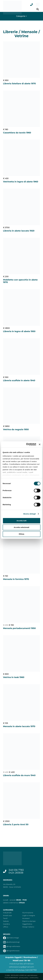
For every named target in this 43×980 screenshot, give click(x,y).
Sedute (6, 921)
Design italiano (28, 927)
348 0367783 (31, 970)
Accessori (26, 918)
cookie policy (34, 978)
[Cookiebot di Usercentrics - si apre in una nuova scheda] (27, 444)
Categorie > (21, 16)
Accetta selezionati (21, 527)
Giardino (6, 924)
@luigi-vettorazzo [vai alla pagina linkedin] (12, 946)
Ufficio (6, 927)
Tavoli (5, 918)
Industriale (7, 913)
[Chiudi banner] (40, 444)
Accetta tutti (21, 521)
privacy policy (24, 978)
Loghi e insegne (29, 915)
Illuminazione (28, 913)
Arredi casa (7, 915)
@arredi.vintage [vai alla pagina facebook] (11, 938)
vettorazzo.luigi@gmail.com (21, 967)
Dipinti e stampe (29, 921)
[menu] (38, 4)
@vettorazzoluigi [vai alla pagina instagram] (11, 942)
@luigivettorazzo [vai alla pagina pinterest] (11, 951)
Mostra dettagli (29, 514)
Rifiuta (21, 534)
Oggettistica (27, 924)
